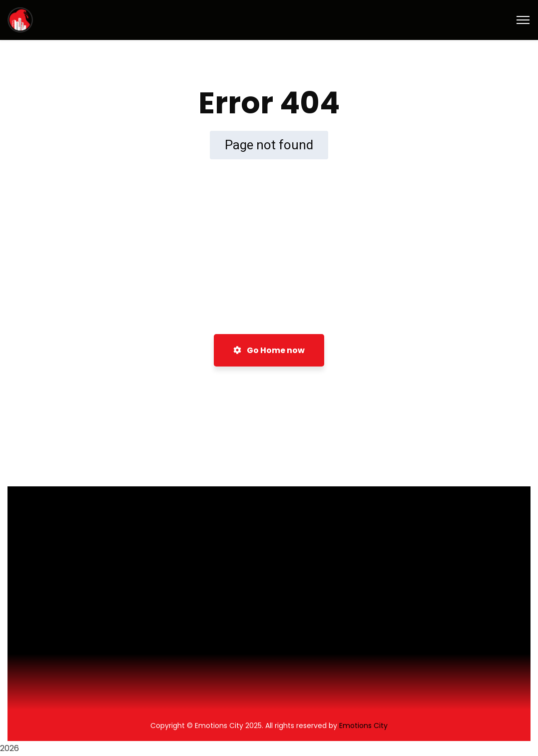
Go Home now (269, 350)
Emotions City (363, 726)
